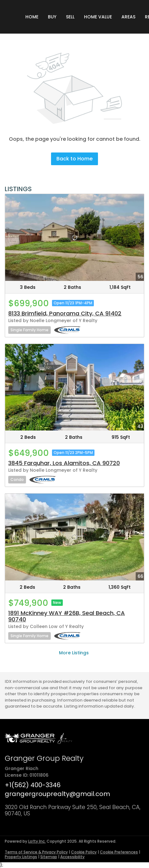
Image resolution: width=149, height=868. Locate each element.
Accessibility (72, 857)
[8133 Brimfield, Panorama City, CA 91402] (74, 237)
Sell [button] (70, 17)
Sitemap (49, 857)
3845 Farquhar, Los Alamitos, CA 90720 (64, 463)
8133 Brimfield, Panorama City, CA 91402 (65, 313)
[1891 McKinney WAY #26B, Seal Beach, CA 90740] (74, 537)
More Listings (74, 653)
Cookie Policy (84, 852)
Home (32, 17)
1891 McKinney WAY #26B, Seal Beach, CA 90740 (67, 616)
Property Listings (21, 857)
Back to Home (74, 159)
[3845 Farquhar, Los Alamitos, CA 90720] (74, 387)
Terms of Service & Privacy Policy (36, 852)
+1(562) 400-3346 (33, 785)
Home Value (98, 17)
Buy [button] (52, 17)
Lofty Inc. (37, 841)
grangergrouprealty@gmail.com (57, 794)
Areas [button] (128, 17)
